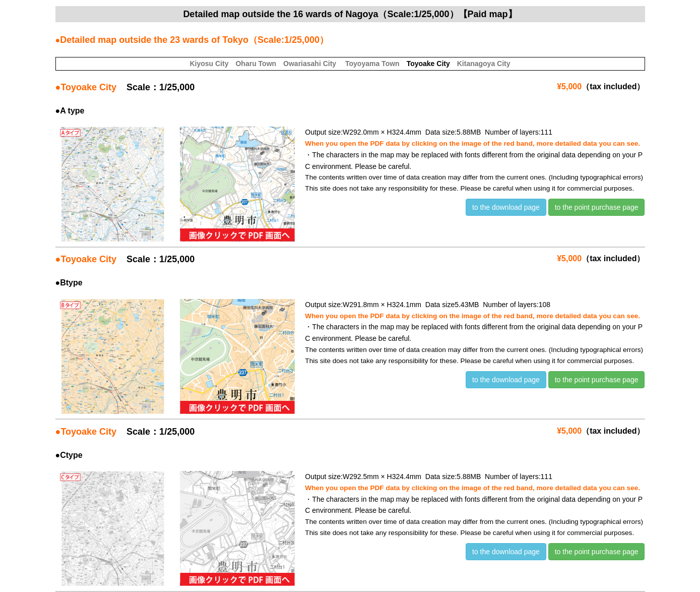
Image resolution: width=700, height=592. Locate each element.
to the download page (506, 207)
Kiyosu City (209, 64)
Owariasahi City (310, 64)
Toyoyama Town (372, 64)
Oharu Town (256, 64)
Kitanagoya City (484, 64)
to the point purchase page (597, 207)
